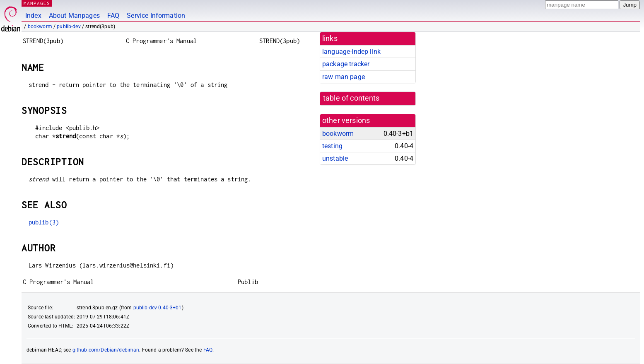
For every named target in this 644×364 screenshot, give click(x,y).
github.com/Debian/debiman (106, 350)
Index (33, 16)
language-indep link (351, 52)
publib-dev (69, 27)
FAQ (113, 16)
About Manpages (74, 16)
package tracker (346, 64)
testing (332, 146)
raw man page (344, 77)
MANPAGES (37, 3)
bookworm (40, 27)
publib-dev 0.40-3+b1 (158, 308)
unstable (335, 158)
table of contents (351, 98)
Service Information (156, 16)
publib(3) (44, 222)
